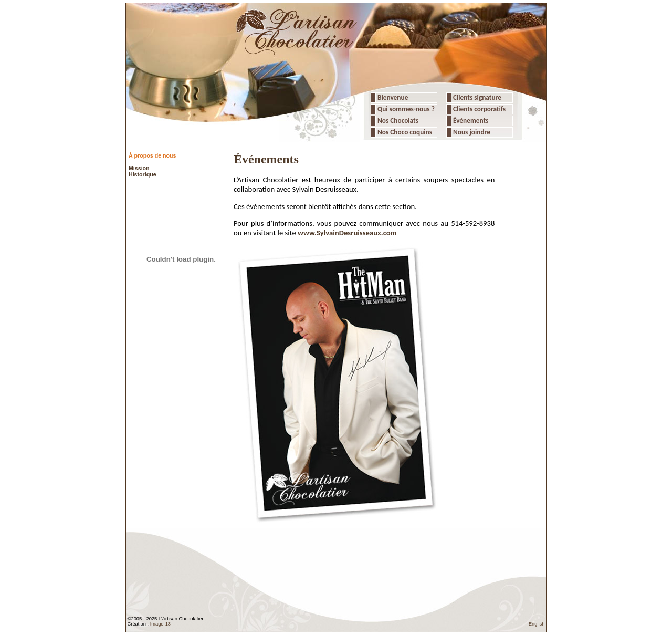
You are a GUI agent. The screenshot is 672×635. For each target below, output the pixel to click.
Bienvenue (392, 97)
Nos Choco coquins (404, 132)
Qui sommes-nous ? (406, 109)
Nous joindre (471, 132)
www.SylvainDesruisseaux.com (347, 233)
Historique (143, 174)
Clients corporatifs (479, 109)
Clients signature (476, 97)
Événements (470, 121)
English (537, 624)
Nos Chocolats (397, 121)
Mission (139, 168)
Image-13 (160, 624)
